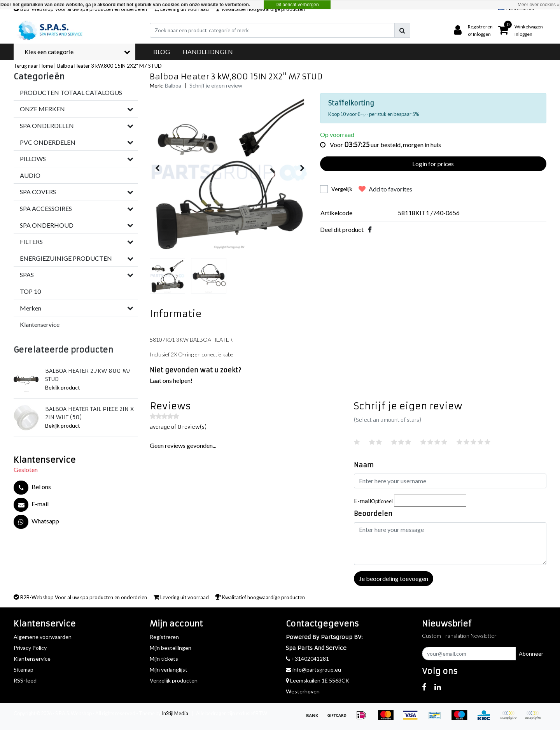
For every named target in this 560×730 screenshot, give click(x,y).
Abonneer (531, 654)
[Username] (450, 481)
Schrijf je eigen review (216, 85)
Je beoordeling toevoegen (394, 578)
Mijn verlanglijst (169, 669)
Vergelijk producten (174, 680)
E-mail (373, 501)
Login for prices (433, 164)
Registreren (164, 637)
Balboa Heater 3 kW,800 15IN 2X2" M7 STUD (109, 66)
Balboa (173, 85)
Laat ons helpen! (171, 380)
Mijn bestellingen (171, 648)
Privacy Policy (30, 648)
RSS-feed (25, 680)
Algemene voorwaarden (43, 637)
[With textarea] (450, 544)
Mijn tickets (164, 659)
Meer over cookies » (539, 5)
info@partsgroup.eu (313, 669)
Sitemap (24, 669)
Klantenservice (32, 659)
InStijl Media (175, 713)
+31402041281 (307, 659)
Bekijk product (63, 387)
